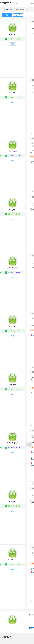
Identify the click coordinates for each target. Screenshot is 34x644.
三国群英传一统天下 (8, 10)
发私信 (13, 44)
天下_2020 (13, 34)
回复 (7, 15)
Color (32, 615)
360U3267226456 (12, 560)
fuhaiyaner (13, 385)
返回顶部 (29, 444)
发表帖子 (18, 15)
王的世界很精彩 (13, 151)
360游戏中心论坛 (10, 4)
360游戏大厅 (9, 638)
